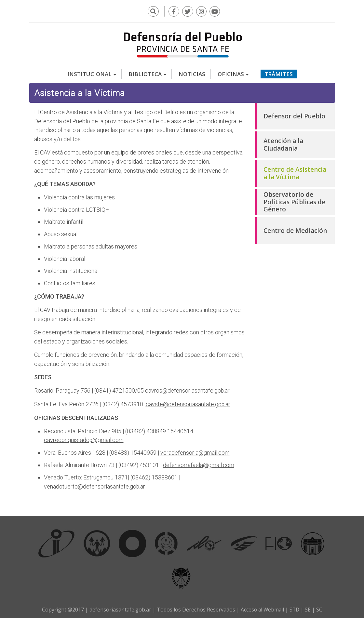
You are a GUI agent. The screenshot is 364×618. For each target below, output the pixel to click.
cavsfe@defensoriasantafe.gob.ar (188, 403)
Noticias (192, 73)
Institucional (92, 73)
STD (295, 608)
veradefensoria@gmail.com (195, 451)
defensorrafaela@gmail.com (199, 463)
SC (320, 608)
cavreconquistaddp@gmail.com (84, 439)
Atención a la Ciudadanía (283, 144)
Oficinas (233, 73)
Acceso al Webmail (262, 608)
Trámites (279, 73)
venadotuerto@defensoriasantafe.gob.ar (95, 484)
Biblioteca (147, 73)
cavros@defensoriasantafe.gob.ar (188, 390)
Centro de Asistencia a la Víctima (295, 172)
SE (309, 608)
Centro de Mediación (295, 230)
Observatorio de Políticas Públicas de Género (294, 201)
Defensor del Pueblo (294, 115)
